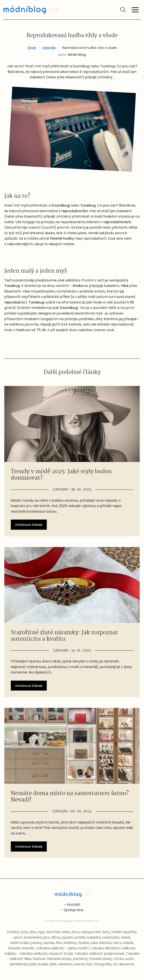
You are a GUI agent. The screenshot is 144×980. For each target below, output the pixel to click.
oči (115, 964)
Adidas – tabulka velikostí (26, 954)
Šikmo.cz (93, 921)
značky (13, 932)
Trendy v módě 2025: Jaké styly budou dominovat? (61, 475)
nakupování (91, 932)
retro (117, 943)
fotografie (103, 964)
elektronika (20, 943)
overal (79, 964)
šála (53, 964)
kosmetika (33, 937)
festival (39, 959)
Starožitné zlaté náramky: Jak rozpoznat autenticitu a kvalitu (64, 636)
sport (18, 937)
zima (75, 932)
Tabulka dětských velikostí (113, 948)
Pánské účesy (101, 959)
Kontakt (74, 905)
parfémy (80, 959)
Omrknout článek (29, 525)
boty (24, 932)
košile (43, 964)
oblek (125, 937)
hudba (84, 943)
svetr (130, 959)
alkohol (105, 943)
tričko (119, 959)
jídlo (33, 964)
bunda (49, 943)
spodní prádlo (74, 937)
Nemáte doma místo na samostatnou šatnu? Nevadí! (70, 797)
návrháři (53, 932)
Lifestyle (49, 48)
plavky (36, 943)
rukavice (65, 964)
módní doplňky (124, 932)
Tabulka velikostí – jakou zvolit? (62, 948)
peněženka (19, 964)
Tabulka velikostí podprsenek (99, 954)
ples (94, 943)
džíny (56, 937)
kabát (128, 943)
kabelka (94, 937)
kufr (89, 964)
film (59, 943)
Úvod (32, 48)
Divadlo (14, 948)
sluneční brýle (61, 954)
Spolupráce (74, 910)
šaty (106, 932)
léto (33, 932)
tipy (41, 932)
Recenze (127, 964)
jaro (47, 937)
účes (66, 932)
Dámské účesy (59, 959)
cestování (111, 937)
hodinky (70, 943)
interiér (28, 948)
